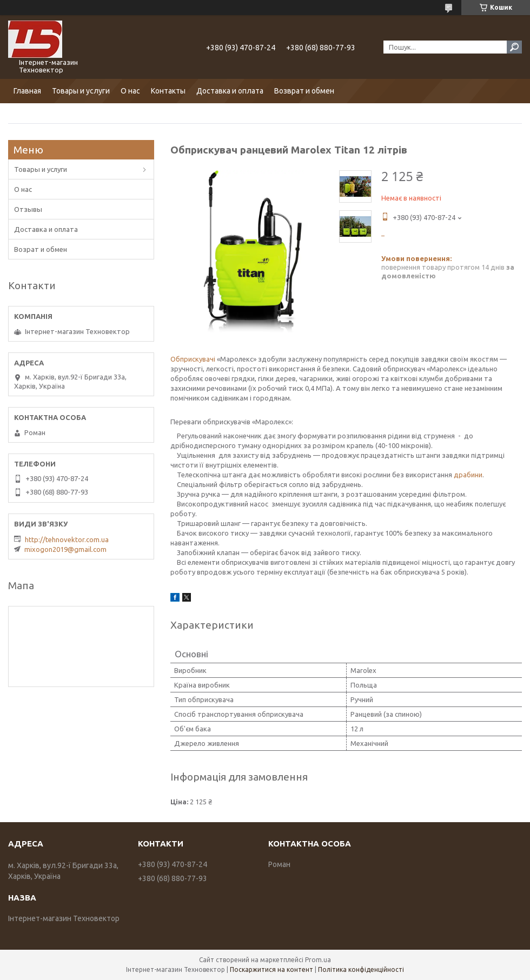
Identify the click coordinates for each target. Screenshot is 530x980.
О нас (130, 91)
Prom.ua (318, 960)
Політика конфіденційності (361, 969)
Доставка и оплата (230, 91)
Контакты (168, 91)
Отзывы (28, 209)
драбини (468, 475)
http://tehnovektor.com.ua (67, 539)
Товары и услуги (81, 91)
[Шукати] (514, 47)
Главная (27, 91)
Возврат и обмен (304, 91)
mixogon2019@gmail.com (65, 549)
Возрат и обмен (41, 249)
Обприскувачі (193, 359)
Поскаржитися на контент (271, 969)
